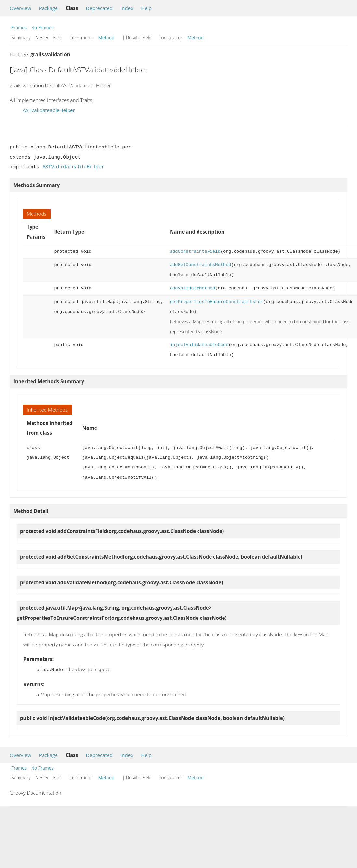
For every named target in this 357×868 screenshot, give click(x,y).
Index (127, 8)
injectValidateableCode (199, 345)
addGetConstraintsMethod (201, 265)
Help (146, 8)
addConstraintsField (195, 252)
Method (107, 38)
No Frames (42, 27)
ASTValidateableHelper (49, 110)
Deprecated (99, 8)
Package (48, 8)
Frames (19, 27)
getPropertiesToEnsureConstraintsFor (217, 302)
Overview (20, 8)
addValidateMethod (192, 288)
